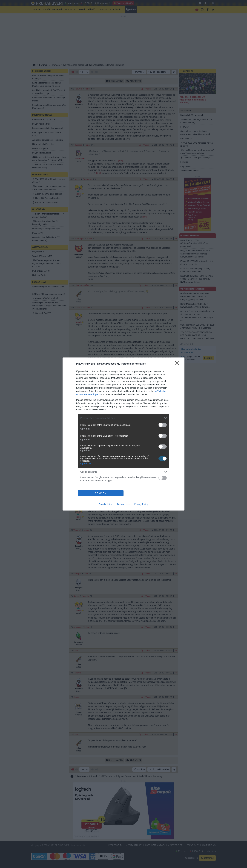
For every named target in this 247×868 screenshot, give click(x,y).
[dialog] (123, 434)
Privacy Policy (141, 504)
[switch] (163, 425)
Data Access (123, 504)
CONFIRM (101, 493)
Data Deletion (106, 504)
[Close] (178, 364)
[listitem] (123, 418)
